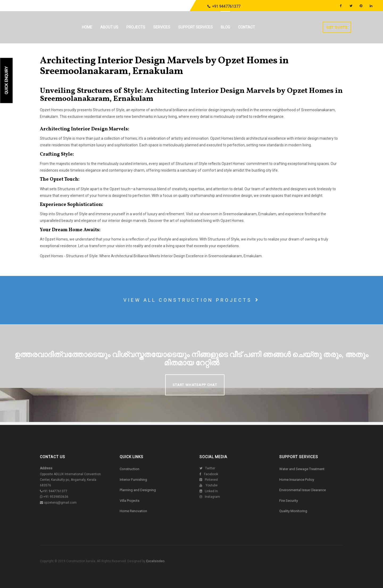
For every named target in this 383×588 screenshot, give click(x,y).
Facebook (209, 474)
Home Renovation (133, 511)
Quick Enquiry (7, 80)
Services (162, 27)
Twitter (207, 468)
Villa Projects (130, 501)
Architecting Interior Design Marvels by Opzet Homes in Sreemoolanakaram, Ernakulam (164, 66)
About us (110, 27)
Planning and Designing (138, 490)
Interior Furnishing (133, 480)
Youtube (209, 485)
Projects (136, 27)
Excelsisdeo (155, 561)
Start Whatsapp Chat (195, 385)
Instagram (210, 497)
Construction (130, 469)
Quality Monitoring (293, 511)
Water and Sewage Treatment (302, 469)
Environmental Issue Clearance (303, 490)
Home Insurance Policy (297, 480)
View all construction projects (191, 300)
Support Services (196, 27)
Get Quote (337, 27)
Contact (247, 27)
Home (88, 27)
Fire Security (289, 501)
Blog (226, 27)
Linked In (209, 491)
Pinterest (209, 480)
